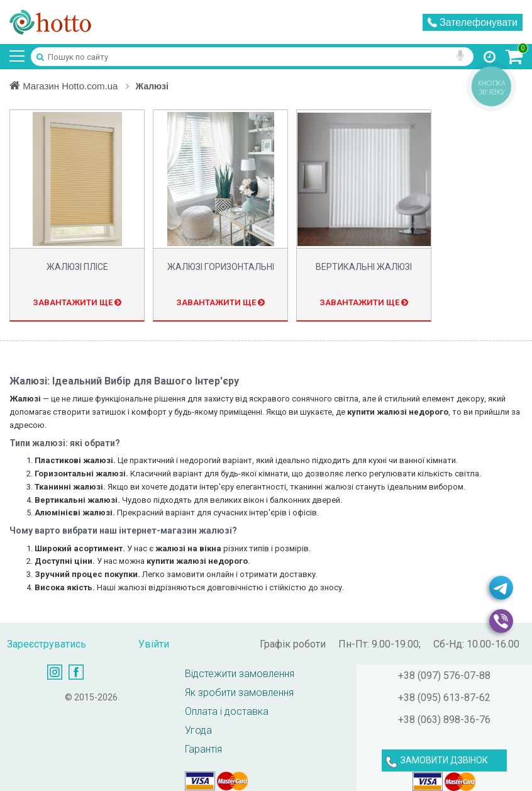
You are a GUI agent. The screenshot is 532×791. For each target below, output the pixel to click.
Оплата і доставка (227, 711)
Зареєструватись (47, 644)
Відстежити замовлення (240, 674)
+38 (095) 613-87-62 (444, 698)
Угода (198, 730)
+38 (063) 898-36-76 (444, 720)
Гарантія (203, 749)
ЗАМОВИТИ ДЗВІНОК (444, 760)
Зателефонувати (473, 22)
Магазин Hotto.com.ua (72, 86)
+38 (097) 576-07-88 (444, 676)
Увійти (154, 644)
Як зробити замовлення (239, 693)
